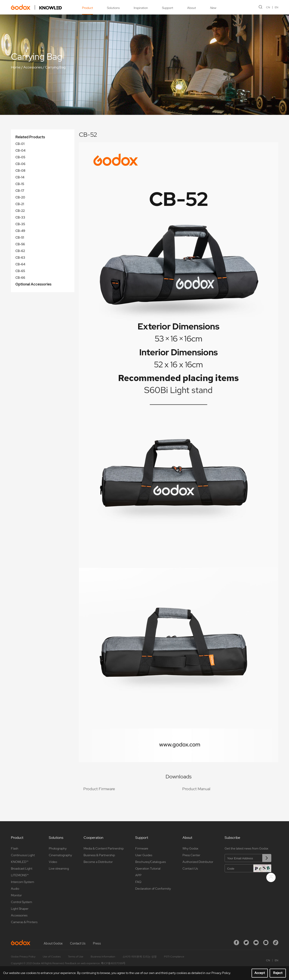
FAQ (138, 882)
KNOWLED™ (20, 862)
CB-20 (20, 197)
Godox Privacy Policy (23, 957)
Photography (58, 848)
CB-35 (20, 224)
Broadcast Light (22, 868)
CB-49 (20, 231)
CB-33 (20, 217)
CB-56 (20, 244)
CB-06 (20, 164)
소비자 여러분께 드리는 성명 (140, 957)
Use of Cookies (52, 957)
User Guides (144, 855)
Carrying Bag (55, 67)
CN (268, 7)
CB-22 (20, 211)
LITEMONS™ (20, 875)
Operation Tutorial (148, 868)
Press (97, 943)
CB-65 (20, 271)
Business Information (103, 957)
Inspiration (141, 8)
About (192, 8)
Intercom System (23, 882)
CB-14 (20, 177)
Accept (260, 973)
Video (53, 862)
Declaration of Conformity (153, 889)
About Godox (53, 943)
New (213, 8)
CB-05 (20, 157)
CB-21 (20, 204)
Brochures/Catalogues (151, 862)
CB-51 (20, 238)
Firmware (142, 848)
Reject (278, 973)
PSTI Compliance (174, 957)
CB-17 (20, 191)
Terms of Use (76, 957)
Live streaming (59, 868)
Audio (15, 889)
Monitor (16, 895)
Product (87, 8)
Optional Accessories (33, 284)
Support (168, 8)
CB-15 (20, 184)
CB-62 (20, 251)
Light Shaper (20, 909)
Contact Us (190, 868)
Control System (22, 902)
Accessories (33, 67)
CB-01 (20, 144)
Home (16, 67)
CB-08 (20, 171)
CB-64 (20, 264)
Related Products (30, 137)
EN (277, 7)
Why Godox (190, 848)
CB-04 (20, 151)
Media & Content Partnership (104, 848)
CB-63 (20, 258)
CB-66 (20, 278)
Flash (15, 848)
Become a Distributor (98, 862)
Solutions (113, 8)
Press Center (191, 855)
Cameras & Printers (24, 922)
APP (138, 875)
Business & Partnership (99, 855)
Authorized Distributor (198, 862)
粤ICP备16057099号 (113, 963)
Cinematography (60, 855)
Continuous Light (23, 855)
